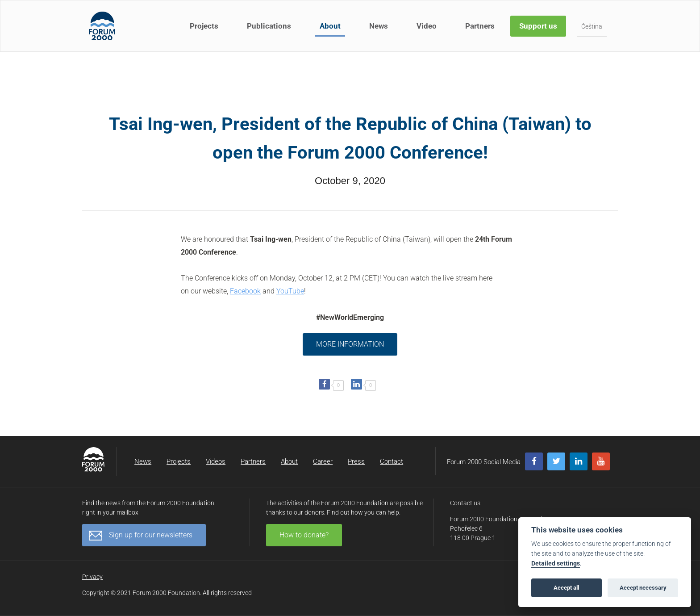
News (379, 26)
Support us (538, 26)
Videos (216, 461)
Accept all (566, 588)
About (330, 26)
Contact (392, 461)
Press (356, 461)
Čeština (592, 26)
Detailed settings (556, 564)
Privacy (92, 577)
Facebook (245, 291)
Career (323, 461)
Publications (269, 26)
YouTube (290, 291)
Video (427, 26)
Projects (204, 26)
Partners (480, 26)
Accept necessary (643, 588)
